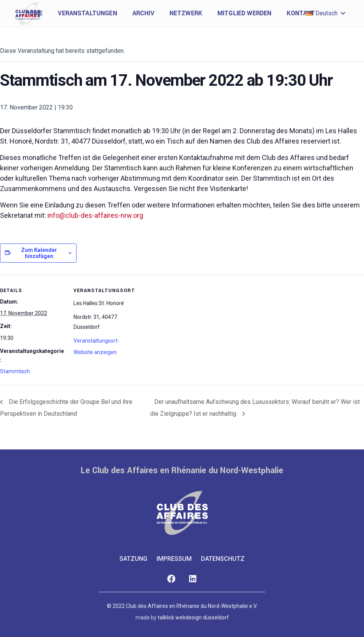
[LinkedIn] (193, 579)
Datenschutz (223, 559)
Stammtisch (15, 371)
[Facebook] (172, 579)
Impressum (174, 559)
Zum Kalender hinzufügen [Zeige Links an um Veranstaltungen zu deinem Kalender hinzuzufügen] (39, 253)
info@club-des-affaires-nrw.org (95, 215)
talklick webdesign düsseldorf (193, 617)
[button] (325, 13)
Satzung (133, 559)
